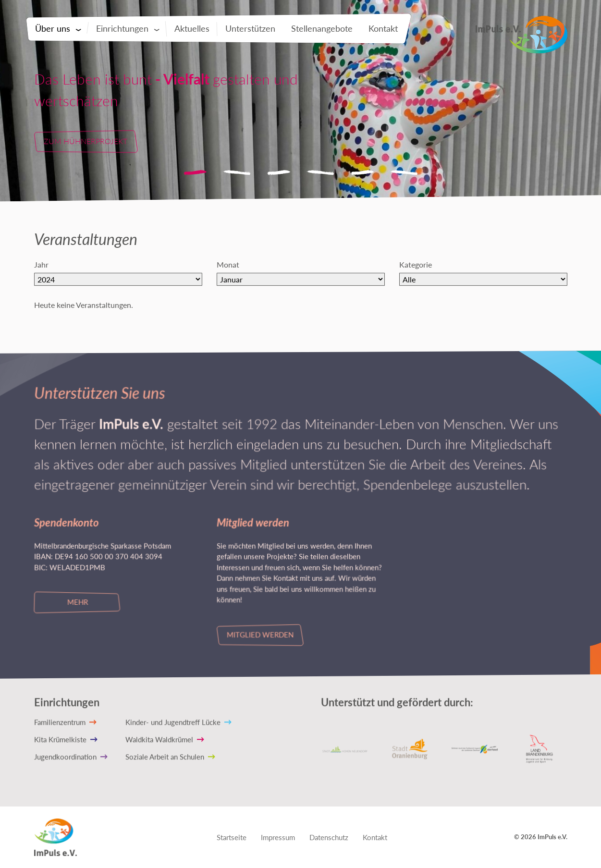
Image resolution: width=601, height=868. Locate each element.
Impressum (278, 837)
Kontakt (383, 28)
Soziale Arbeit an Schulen (165, 757)
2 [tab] (237, 173)
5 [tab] (362, 173)
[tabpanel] (300, 110)
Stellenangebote (322, 28)
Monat (227, 264)
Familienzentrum (59, 722)
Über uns (53, 28)
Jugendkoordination (65, 757)
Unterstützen (250, 28)
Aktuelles (192, 28)
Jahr (41, 264)
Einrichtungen (122, 28)
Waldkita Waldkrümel (159, 739)
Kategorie (415, 264)
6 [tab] (404, 173)
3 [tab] (279, 173)
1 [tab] (195, 173)
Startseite (232, 837)
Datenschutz (329, 837)
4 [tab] (320, 173)
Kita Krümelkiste (60, 739)
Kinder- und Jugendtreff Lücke (173, 722)
